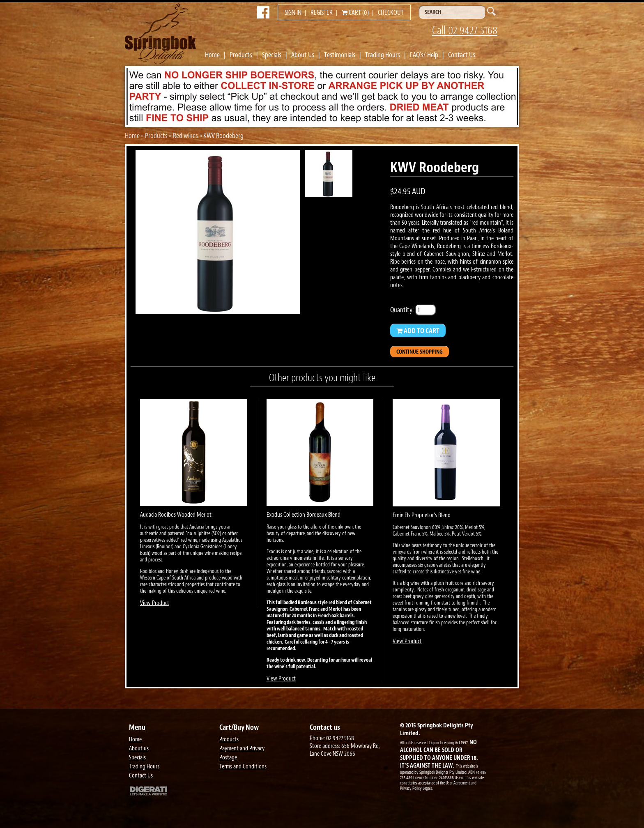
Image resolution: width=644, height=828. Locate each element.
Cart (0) (355, 13)
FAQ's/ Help (424, 55)
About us (139, 749)
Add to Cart (418, 331)
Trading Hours (383, 55)
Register (322, 13)
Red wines (185, 136)
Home (212, 55)
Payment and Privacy (242, 749)
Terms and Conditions (243, 767)
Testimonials (340, 55)
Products (241, 55)
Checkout (391, 13)
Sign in (293, 13)
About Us (303, 55)
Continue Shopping (420, 352)
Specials (272, 55)
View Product (155, 603)
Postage (228, 758)
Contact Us (462, 55)
